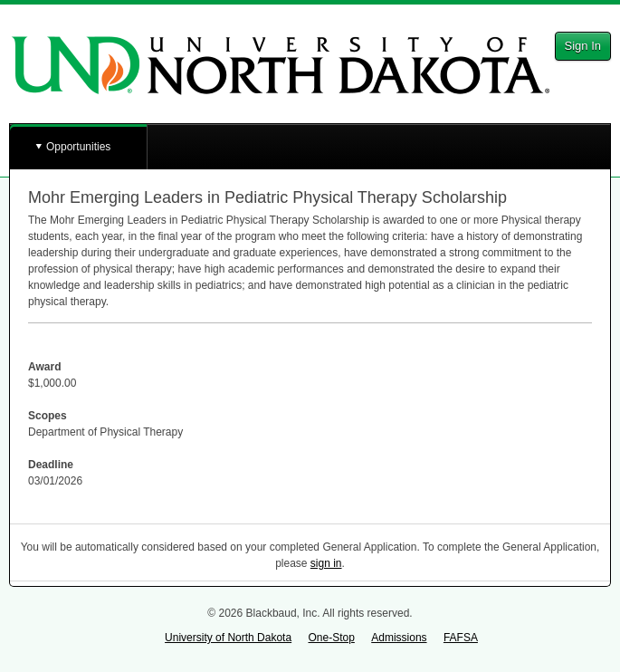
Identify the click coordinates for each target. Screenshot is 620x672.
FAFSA (461, 638)
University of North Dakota (228, 638)
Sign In (583, 46)
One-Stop (331, 638)
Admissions (399, 638)
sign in (326, 563)
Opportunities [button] (78, 147)
